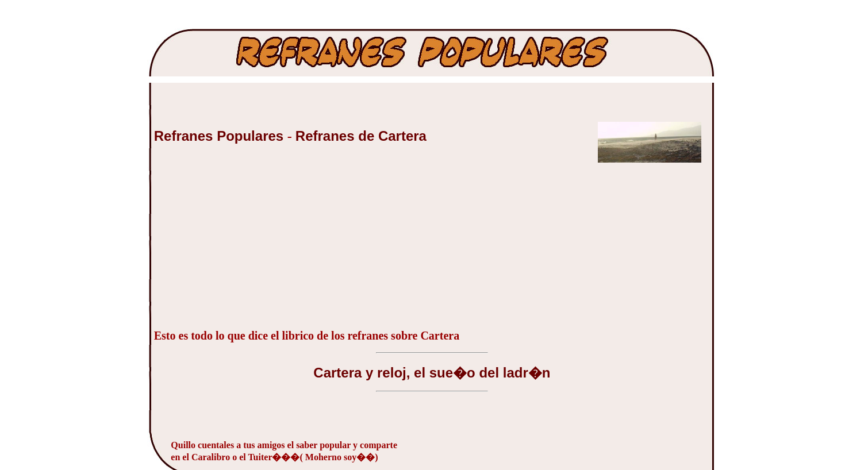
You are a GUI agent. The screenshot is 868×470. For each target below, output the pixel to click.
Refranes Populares (221, 136)
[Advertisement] (240, 246)
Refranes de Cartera (361, 136)
